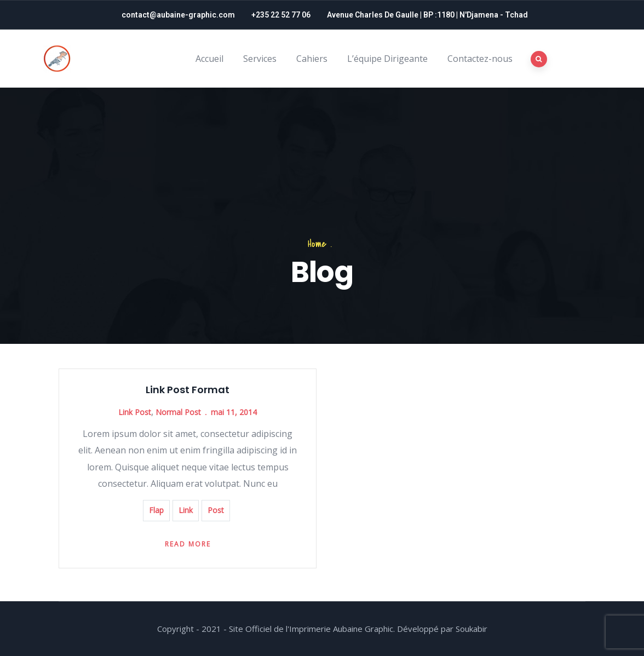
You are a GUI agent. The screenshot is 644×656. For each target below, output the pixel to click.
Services (260, 59)
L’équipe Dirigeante (387, 59)
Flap (156, 510)
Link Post (135, 412)
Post (216, 510)
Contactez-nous (480, 59)
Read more (188, 544)
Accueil (209, 59)
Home (317, 244)
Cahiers (312, 59)
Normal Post (178, 412)
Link (186, 510)
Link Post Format (188, 390)
